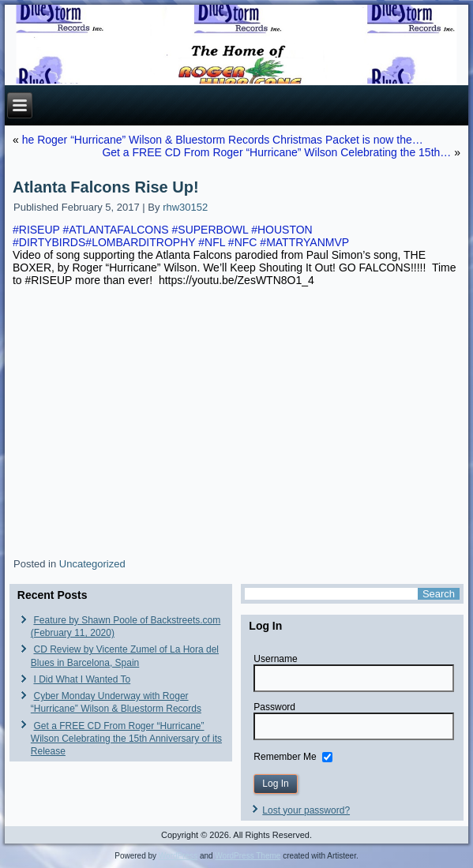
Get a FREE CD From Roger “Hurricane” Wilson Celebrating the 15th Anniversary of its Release (126, 739)
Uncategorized (92, 564)
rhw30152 (185, 207)
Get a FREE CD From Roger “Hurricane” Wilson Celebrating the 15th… (276, 152)
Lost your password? (306, 810)
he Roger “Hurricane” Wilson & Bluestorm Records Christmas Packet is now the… (223, 140)
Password (274, 707)
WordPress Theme (248, 856)
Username (275, 659)
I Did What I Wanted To (82, 679)
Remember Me (285, 757)
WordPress (178, 856)
